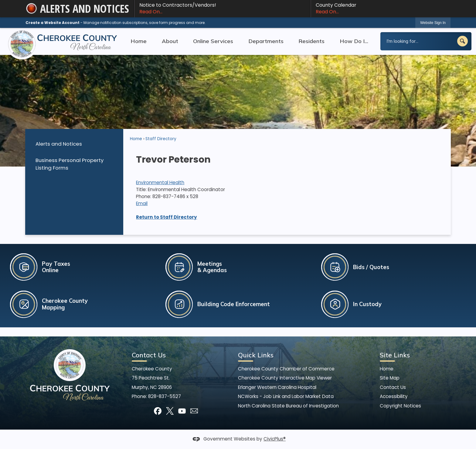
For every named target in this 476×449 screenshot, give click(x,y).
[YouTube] (182, 411)
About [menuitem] (170, 41)
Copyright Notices (400, 406)
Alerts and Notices (59, 144)
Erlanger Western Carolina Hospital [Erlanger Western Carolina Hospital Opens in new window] (277, 387)
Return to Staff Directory (167, 217)
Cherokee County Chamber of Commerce (286, 369)
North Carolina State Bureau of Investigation (288, 406)
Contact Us (393, 387)
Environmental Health (160, 182)
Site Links (395, 355)
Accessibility (394, 396)
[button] (462, 41)
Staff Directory (161, 139)
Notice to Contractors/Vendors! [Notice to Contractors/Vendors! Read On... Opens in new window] (222, 8)
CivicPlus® (275, 439)
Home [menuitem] (139, 41)
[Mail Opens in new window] (194, 411)
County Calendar (381, 8)
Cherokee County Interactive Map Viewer (285, 378)
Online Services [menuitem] (213, 41)
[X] (170, 411)
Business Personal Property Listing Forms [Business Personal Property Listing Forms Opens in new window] (70, 164)
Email (142, 203)
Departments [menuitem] (266, 41)
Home (136, 139)
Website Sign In (433, 23)
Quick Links (256, 355)
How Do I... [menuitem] (354, 41)
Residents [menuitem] (311, 41)
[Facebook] (158, 411)
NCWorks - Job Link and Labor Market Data (286, 396)
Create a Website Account (53, 23)
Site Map (390, 378)
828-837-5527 (165, 396)
